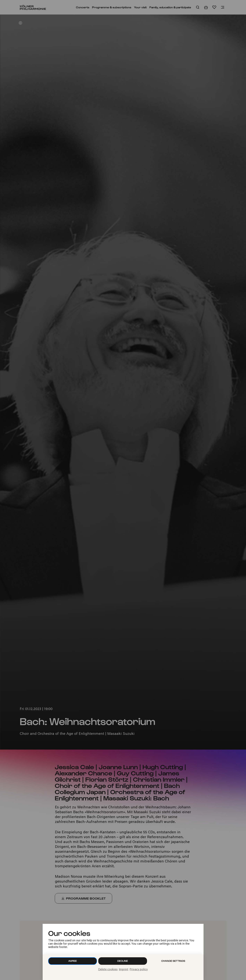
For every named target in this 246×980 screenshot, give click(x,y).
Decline (123, 961)
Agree (73, 961)
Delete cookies (108, 970)
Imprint (124, 970)
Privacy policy (139, 970)
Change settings (173, 961)
